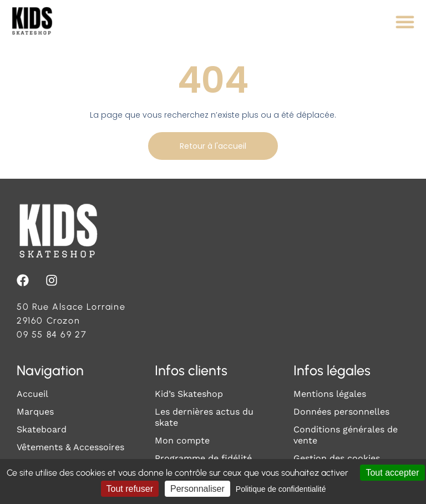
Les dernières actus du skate (204, 417)
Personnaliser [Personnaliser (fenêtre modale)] (197, 489)
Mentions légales (330, 394)
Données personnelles (341, 412)
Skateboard (42, 429)
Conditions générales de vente (346, 435)
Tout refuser (130, 489)
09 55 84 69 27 (52, 334)
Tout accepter (392, 473)
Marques (35, 412)
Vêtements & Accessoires (70, 447)
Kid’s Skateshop (189, 394)
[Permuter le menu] (405, 22)
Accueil (32, 394)
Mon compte (182, 440)
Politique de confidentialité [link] (281, 489)
